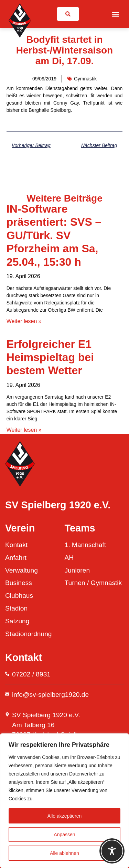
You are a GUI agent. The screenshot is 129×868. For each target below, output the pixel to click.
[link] (68, 14)
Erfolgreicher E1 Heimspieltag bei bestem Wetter (50, 357)
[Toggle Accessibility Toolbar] (112, 851)
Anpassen (64, 835)
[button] (115, 14)
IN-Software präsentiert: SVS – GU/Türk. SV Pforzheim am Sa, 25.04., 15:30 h (54, 235)
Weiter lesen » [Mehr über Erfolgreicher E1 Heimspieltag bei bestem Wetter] (24, 430)
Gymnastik (85, 79)
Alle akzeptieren (65, 816)
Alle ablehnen (64, 853)
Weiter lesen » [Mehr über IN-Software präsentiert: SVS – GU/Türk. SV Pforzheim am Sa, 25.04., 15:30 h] (24, 321)
